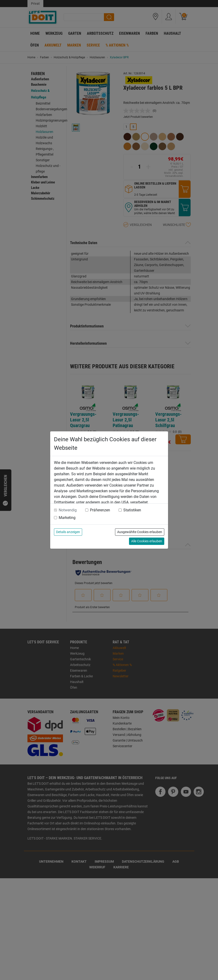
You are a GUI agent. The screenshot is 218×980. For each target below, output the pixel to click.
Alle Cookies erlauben (147, 541)
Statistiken (132, 510)
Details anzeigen (68, 532)
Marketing (67, 518)
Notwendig (68, 510)
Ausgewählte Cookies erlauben (140, 532)
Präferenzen (100, 510)
